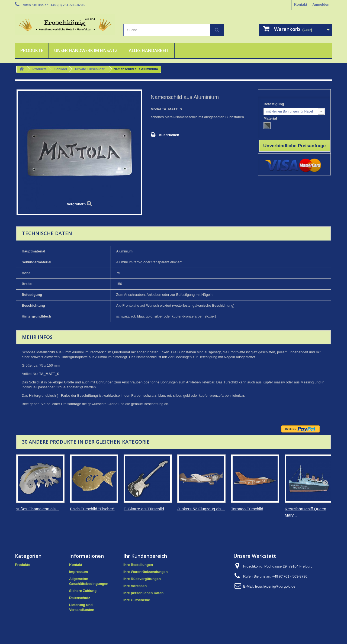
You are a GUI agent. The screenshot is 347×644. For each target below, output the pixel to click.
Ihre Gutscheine (137, 600)
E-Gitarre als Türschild (144, 509)
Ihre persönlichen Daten (143, 593)
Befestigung (274, 104)
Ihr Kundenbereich (145, 556)
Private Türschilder (90, 69)
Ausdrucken (169, 135)
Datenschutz (80, 598)
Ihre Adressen (135, 586)
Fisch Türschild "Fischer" (92, 509)
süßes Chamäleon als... (38, 509)
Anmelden (321, 4)
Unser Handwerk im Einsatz (86, 50)
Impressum (78, 572)
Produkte (32, 50)
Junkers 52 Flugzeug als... (201, 509)
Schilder (61, 69)
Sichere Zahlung (83, 591)
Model (156, 109)
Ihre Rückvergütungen (142, 579)
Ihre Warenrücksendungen (146, 572)
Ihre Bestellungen (138, 565)
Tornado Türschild (247, 509)
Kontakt (301, 4)
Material (271, 118)
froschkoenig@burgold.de (275, 586)
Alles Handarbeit (149, 50)
